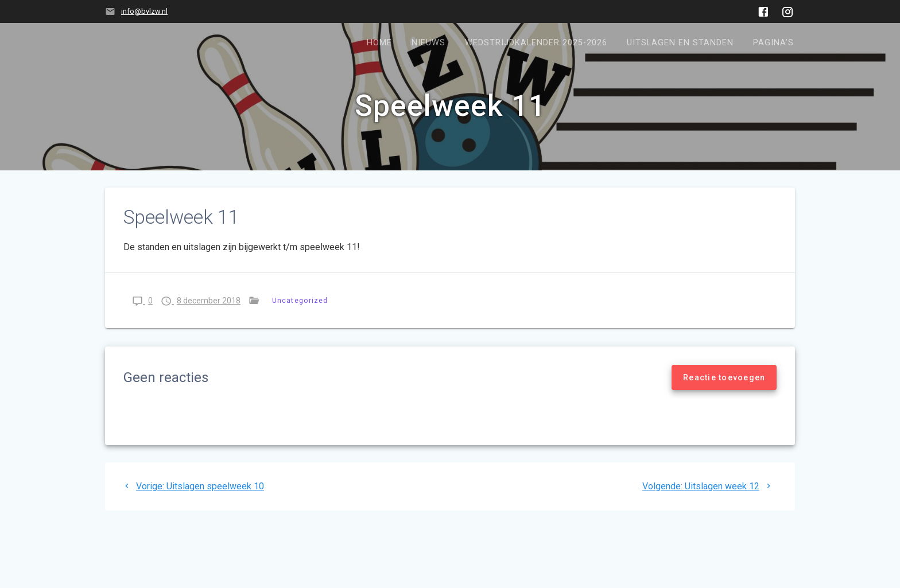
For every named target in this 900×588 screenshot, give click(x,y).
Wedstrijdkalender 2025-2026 (536, 43)
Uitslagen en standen (680, 43)
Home (379, 43)
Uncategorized (300, 300)
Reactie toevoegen (724, 377)
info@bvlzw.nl (144, 11)
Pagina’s (773, 43)
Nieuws (428, 43)
